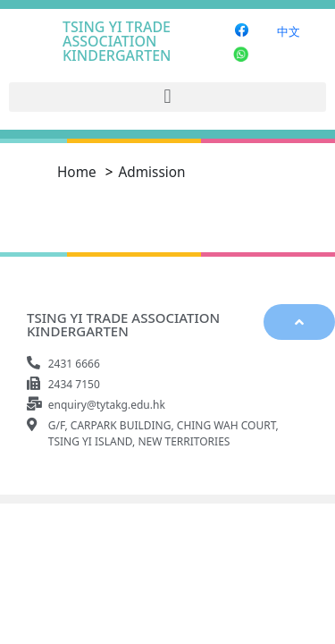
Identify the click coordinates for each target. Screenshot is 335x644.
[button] (167, 97)
